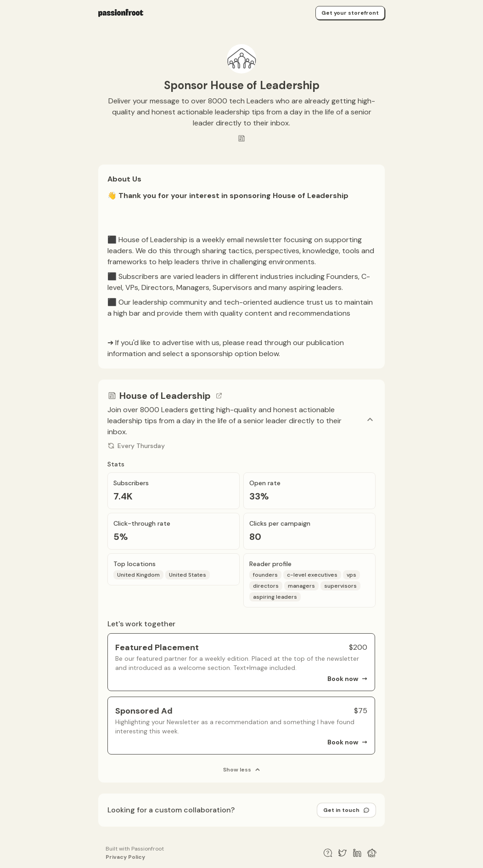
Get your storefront (350, 13)
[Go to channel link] (219, 396)
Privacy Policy (125, 857)
